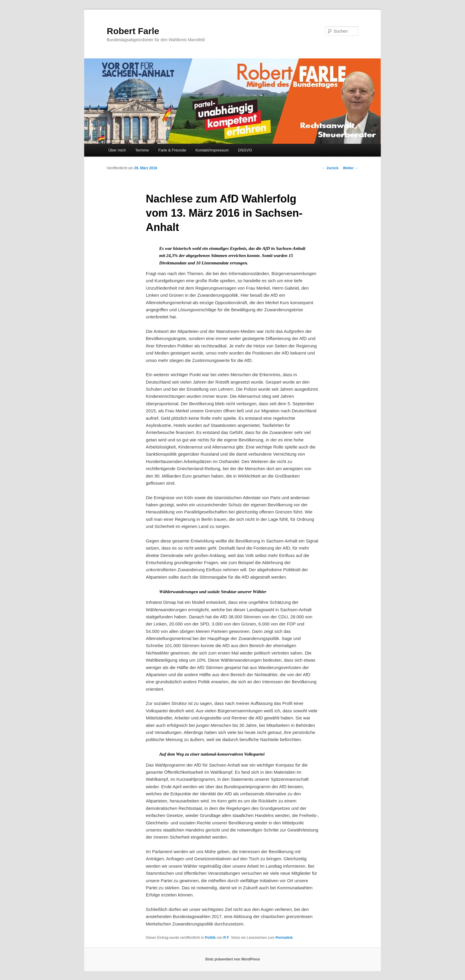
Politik (210, 938)
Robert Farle (133, 31)
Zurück (330, 168)
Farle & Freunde (172, 150)
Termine (142, 150)
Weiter (351, 168)
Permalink (284, 938)
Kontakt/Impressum (212, 150)
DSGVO (245, 150)
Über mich (117, 150)
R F (226, 938)
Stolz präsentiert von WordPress (232, 959)
